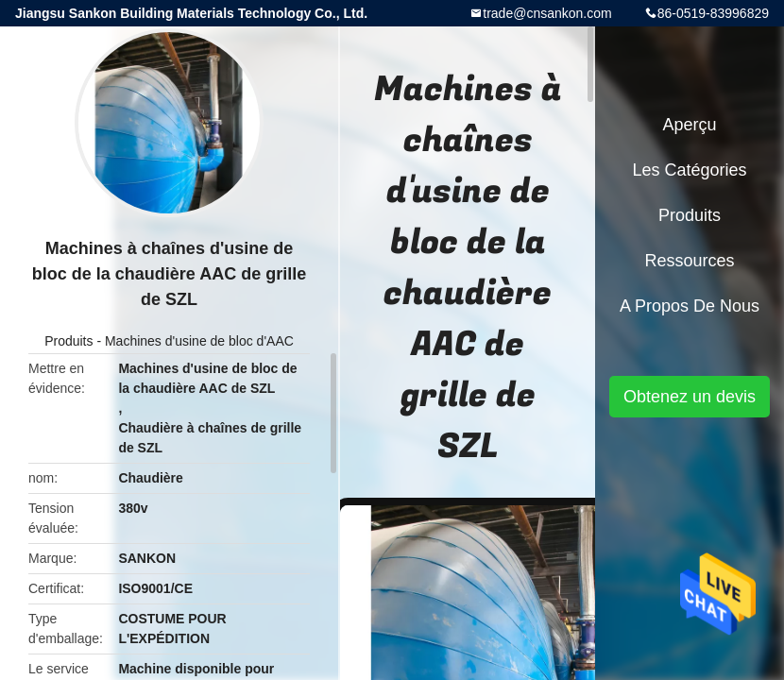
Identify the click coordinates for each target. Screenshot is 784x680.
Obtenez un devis (690, 397)
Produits (68, 341)
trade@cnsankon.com (547, 13)
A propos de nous (690, 306)
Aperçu (689, 125)
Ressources (689, 261)
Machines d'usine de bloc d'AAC (199, 341)
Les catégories (689, 170)
